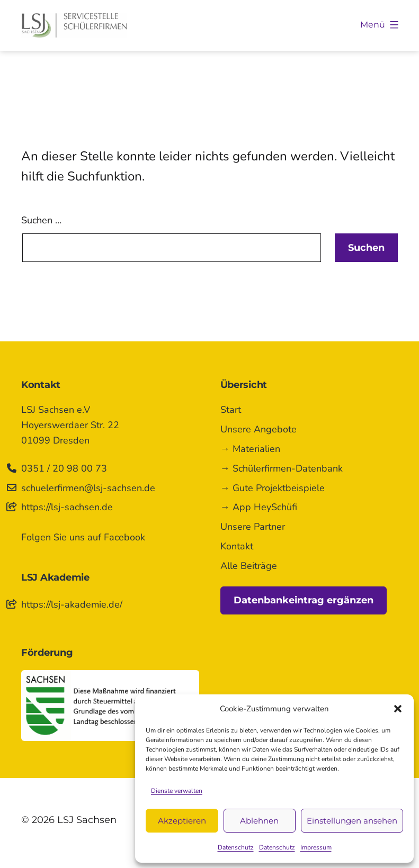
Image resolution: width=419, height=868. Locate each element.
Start (231, 410)
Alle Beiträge (249, 566)
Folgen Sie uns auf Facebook (83, 537)
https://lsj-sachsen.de (67, 507)
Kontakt (237, 546)
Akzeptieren (182, 821)
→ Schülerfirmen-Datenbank (282, 468)
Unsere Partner (253, 527)
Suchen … (41, 220)
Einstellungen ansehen (352, 821)
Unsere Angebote (258, 429)
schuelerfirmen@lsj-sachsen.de (88, 488)
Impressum (316, 847)
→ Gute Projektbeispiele (273, 488)
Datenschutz (236, 847)
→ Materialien (250, 449)
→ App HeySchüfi (259, 507)
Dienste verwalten (177, 791)
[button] (398, 709)
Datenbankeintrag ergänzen (304, 600)
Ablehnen (259, 821)
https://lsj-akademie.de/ (72, 604)
